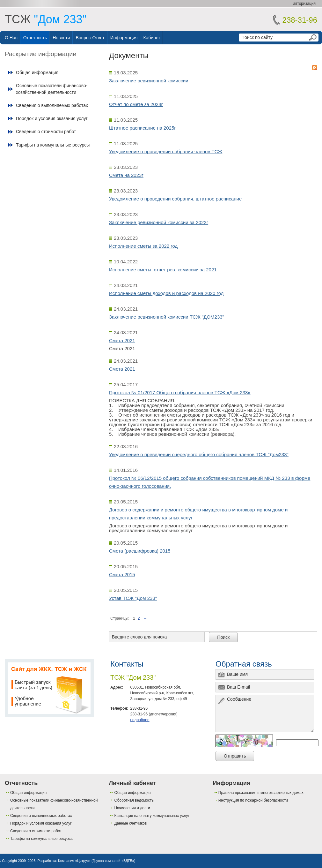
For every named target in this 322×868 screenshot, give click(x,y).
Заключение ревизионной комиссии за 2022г (159, 222)
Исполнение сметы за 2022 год (143, 246)
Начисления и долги (132, 808)
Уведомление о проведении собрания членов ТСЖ (166, 151)
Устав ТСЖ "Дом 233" (133, 598)
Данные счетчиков (130, 823)
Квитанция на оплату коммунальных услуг (152, 816)
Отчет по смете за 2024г (136, 104)
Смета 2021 (122, 340)
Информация (124, 38)
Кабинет (152, 38)
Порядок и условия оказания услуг (52, 118)
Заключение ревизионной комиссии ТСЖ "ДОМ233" (167, 317)
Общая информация (37, 72)
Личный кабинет (132, 783)
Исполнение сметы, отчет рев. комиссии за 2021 (163, 270)
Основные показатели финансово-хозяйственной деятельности (52, 89)
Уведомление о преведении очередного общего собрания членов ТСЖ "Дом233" (199, 454)
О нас (11, 38)
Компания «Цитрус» (74, 861)
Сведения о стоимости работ (46, 132)
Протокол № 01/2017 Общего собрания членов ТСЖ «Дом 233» (180, 392)
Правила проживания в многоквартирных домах (261, 793)
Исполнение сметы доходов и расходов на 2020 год (166, 293)
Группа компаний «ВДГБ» (113, 861)
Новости (61, 38)
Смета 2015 (122, 574)
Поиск (223, 637)
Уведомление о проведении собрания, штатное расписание (175, 199)
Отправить (235, 756)
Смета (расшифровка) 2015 (140, 551)
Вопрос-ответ (90, 38)
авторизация (304, 4)
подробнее (140, 720)
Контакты (127, 664)
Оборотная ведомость (134, 800)
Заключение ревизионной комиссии (149, 81)
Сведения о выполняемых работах (52, 105)
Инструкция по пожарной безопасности (253, 800)
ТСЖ (46, 19)
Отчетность (35, 38)
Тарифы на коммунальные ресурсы (53, 145)
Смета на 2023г (126, 175)
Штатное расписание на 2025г (143, 128)
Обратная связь (244, 664)
